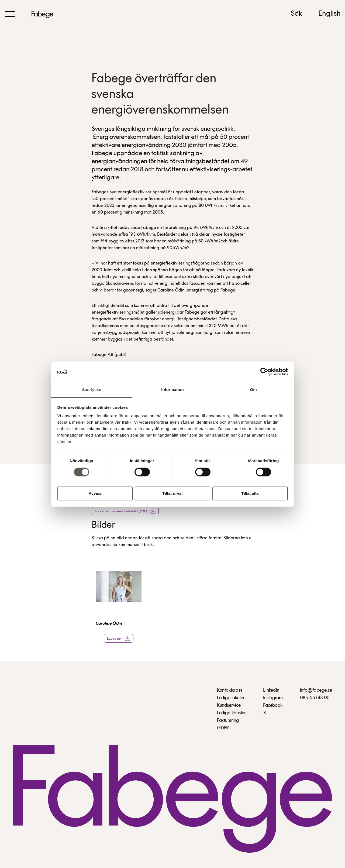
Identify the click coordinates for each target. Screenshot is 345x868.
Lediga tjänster (231, 713)
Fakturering (228, 721)
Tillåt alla (250, 494)
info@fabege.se (316, 690)
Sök (296, 14)
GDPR (223, 728)
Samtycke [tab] (92, 390)
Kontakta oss (230, 690)
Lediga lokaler (231, 698)
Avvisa (95, 494)
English (330, 14)
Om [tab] (253, 390)
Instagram (273, 698)
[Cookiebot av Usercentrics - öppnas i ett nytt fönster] (264, 372)
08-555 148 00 (315, 698)
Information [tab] (172, 390)
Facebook (273, 706)
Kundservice (229, 706)
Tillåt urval (173, 494)
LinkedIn (271, 690)
